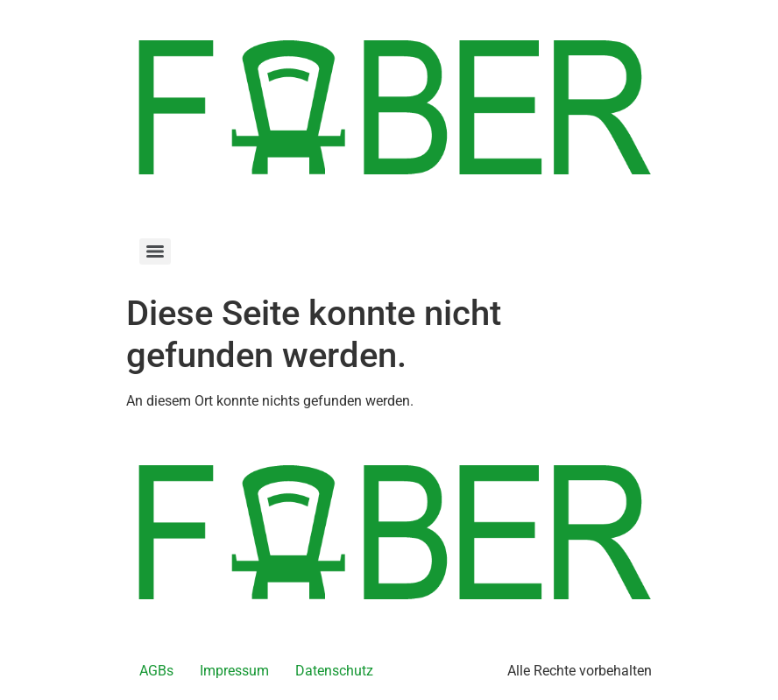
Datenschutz (334, 671)
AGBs (156, 671)
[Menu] (155, 251)
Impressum (234, 671)
